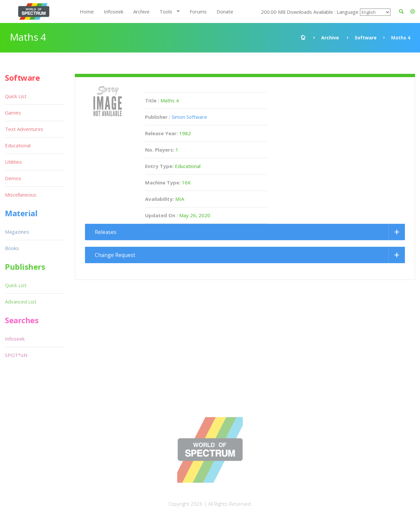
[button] (413, 11)
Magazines (17, 232)
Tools (166, 11)
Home (87, 11)
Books (12, 248)
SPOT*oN (16, 355)
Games (13, 113)
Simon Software (189, 117)
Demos (13, 178)
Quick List (16, 96)
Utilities (13, 162)
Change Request (115, 255)
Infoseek (114, 11)
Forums (198, 11)
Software (366, 38)
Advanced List (21, 302)
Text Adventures (24, 129)
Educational (18, 145)
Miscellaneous (21, 195)
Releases (106, 232)
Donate (225, 11)
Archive (141, 11)
